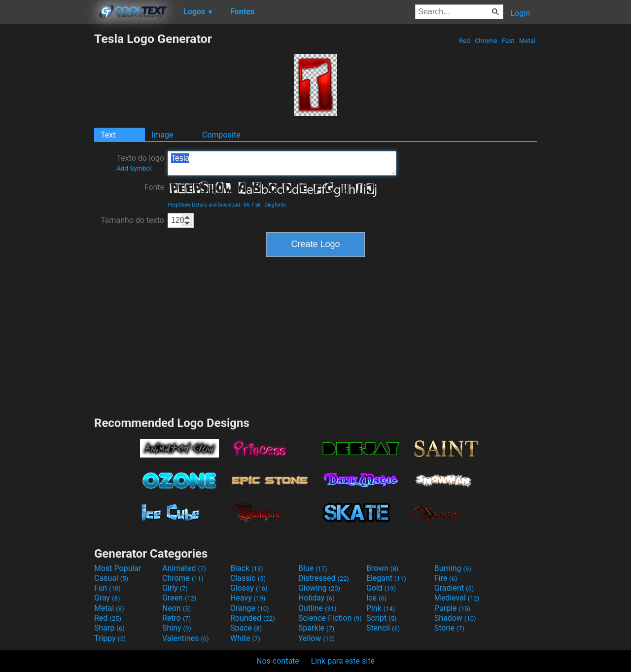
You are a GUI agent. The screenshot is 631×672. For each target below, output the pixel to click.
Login (520, 13)
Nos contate (278, 661)
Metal (527, 41)
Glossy (249, 588)
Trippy (110, 638)
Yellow (316, 638)
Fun (107, 588)
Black (247, 568)
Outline (317, 608)
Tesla (282, 163)
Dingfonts (275, 205)
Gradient (454, 588)
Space (246, 628)
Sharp (109, 628)
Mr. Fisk (252, 205)
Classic (248, 578)
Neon (176, 608)
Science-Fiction (330, 618)
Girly (175, 588)
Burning (453, 568)
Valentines (186, 638)
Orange (250, 608)
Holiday (316, 598)
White (245, 638)
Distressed (324, 578)
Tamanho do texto (132, 220)
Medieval (457, 598)
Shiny (177, 628)
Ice (376, 598)
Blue (313, 568)
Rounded (253, 618)
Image (162, 135)
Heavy (248, 598)
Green (179, 598)
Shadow (455, 618)
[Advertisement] (47, 179)
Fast (508, 41)
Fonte (154, 187)
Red (465, 41)
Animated (184, 568)
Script (382, 618)
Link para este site (343, 661)
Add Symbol (134, 168)
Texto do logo (140, 163)
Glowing (319, 588)
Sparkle (316, 628)
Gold (381, 588)
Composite (221, 135)
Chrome (486, 41)
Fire (446, 578)
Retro (176, 618)
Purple (452, 608)
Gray (107, 598)
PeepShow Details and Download (204, 205)
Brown (382, 568)
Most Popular (118, 568)
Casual (111, 578)
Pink (381, 608)
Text (108, 135)
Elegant (386, 578)
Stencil (383, 628)
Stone (449, 628)
